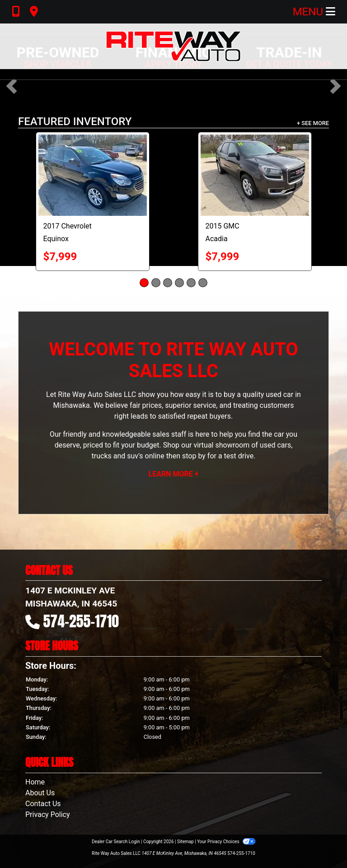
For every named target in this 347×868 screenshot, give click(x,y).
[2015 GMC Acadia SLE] (255, 175)
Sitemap (185, 842)
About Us (40, 793)
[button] (12, 86)
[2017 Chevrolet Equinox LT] (93, 175)
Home (35, 782)
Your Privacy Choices (226, 842)
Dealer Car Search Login (116, 842)
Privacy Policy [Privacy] (48, 814)
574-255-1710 (81, 621)
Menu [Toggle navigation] (314, 12)
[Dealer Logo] (173, 46)
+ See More (313, 123)
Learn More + (174, 474)
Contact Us (43, 804)
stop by (194, 456)
